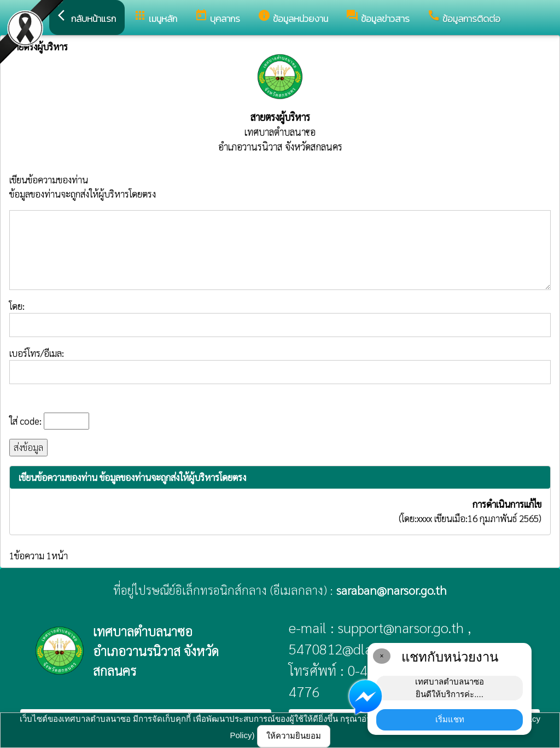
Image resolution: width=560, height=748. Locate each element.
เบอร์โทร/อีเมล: (280, 366)
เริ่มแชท (450, 719)
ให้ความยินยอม (294, 736)
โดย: (280, 318)
